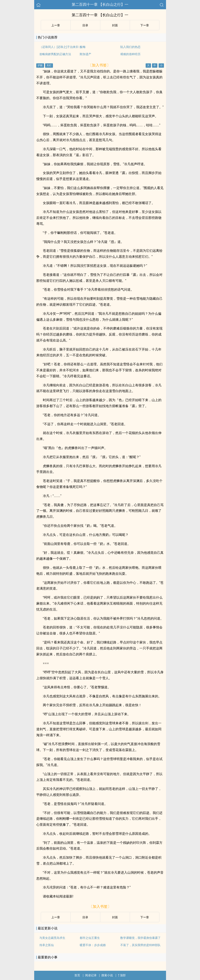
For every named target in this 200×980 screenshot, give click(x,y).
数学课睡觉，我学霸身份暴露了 (140, 938)
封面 (115, 25)
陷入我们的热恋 (130, 47)
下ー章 (145, 25)
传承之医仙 (47, 945)
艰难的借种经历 (130, 54)
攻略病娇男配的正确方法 (55, 54)
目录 (85, 25)
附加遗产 (85, 54)
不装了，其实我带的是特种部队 (140, 945)
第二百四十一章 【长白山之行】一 (100, 5)
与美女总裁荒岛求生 (52, 938)
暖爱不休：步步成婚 (93, 945)
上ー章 (56, 25)
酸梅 (83, 47)
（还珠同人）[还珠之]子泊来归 (59, 47)
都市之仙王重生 (90, 938)
